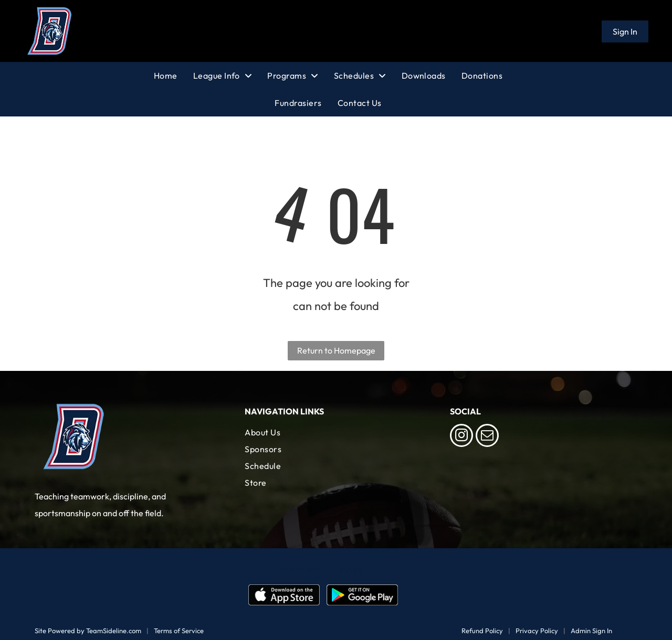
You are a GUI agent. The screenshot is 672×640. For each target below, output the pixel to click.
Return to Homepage (336, 350)
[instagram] (461, 437)
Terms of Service (179, 631)
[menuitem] (174, 76)
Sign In (625, 31)
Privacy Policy (537, 631)
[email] (487, 437)
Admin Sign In (591, 631)
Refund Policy (482, 631)
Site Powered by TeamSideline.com (88, 631)
